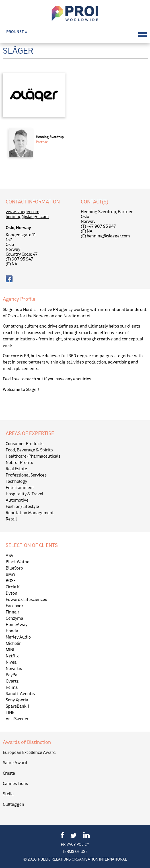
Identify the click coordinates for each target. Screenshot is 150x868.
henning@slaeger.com (27, 216)
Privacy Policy (75, 844)
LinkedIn (86, 835)
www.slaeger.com (22, 212)
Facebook (62, 835)
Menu (143, 35)
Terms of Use (75, 852)
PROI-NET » (17, 32)
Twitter (74, 836)
